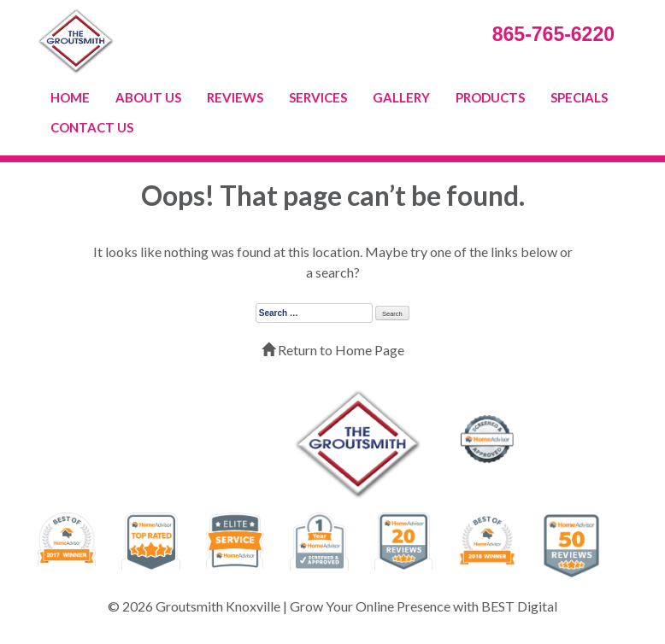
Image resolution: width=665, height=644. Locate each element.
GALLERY (401, 97)
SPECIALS (579, 97)
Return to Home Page (333, 350)
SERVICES (318, 97)
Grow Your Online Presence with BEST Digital (424, 606)
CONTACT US (92, 127)
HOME (70, 97)
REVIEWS (235, 97)
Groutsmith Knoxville (218, 606)
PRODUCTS (490, 97)
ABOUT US (148, 97)
